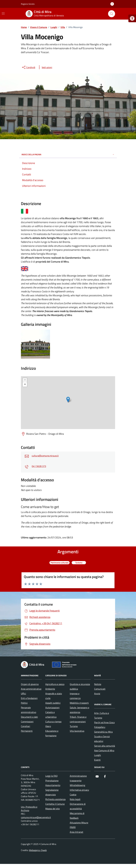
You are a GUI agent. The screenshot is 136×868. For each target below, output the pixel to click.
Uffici (23, 693)
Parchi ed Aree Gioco (104, 722)
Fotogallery (100, 727)
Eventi (97, 760)
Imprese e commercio (75, 696)
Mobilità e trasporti (79, 703)
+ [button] (25, 380)
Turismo (74, 726)
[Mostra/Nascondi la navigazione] (3, 13)
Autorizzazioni (52, 708)
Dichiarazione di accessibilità (78, 806)
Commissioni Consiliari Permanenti (27, 726)
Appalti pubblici (53, 703)
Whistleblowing (77, 785)
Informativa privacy (79, 790)
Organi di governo (30, 684)
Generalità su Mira (103, 732)
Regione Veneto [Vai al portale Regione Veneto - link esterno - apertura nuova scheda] (28, 4)
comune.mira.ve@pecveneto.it (36, 817)
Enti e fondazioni (29, 698)
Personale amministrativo (29, 710)
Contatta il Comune (55, 804)
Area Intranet (76, 832)
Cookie (73, 795)
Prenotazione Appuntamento (53, 783)
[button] (132, 18)
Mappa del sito (52, 809)
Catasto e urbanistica (51, 715)
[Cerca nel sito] (112, 14)
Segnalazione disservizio (52, 792)
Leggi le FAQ (51, 776)
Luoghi (98, 755)
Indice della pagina (68, 154)
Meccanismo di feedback (77, 816)
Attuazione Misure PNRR (79, 825)
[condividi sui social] (28, 67)
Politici (24, 703)
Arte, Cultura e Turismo (102, 715)
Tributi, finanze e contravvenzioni (78, 719)
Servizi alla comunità (105, 746)
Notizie (98, 684)
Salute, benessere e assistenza (79, 710)
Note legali (75, 799)
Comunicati (100, 689)
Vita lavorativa (77, 731)
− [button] (25, 384)
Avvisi (97, 693)
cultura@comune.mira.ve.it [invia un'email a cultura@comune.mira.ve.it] (45, 456)
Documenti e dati (29, 717)
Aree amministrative (31, 689)
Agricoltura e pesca (55, 684)
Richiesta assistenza (55, 799)
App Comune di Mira (104, 750)
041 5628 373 (39, 466)
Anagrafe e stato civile (54, 696)
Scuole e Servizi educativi (102, 739)
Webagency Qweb (38, 850)
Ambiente (50, 689)
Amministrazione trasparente (78, 778)
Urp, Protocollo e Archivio (29, 809)
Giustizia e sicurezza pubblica (80, 686)
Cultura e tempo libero (53, 724)
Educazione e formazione (52, 733)
